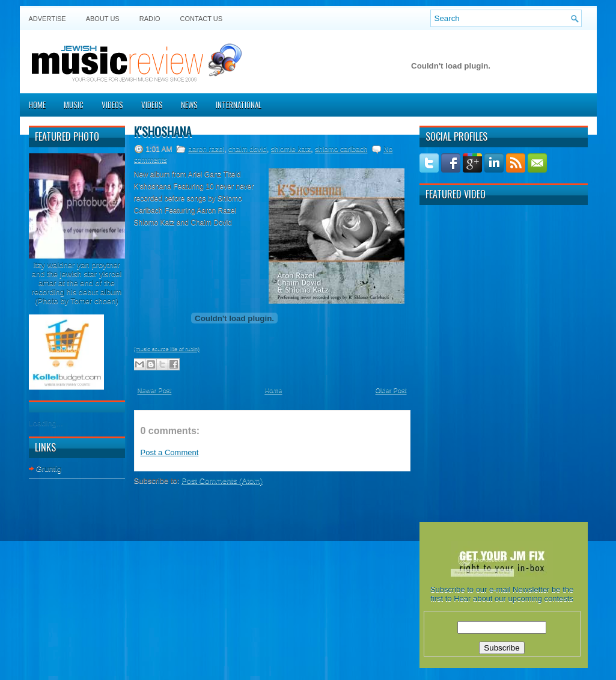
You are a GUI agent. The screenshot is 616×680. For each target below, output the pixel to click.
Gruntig (49, 469)
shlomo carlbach (341, 149)
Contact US (202, 19)
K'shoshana (163, 132)
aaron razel (206, 149)
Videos (112, 105)
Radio (150, 19)
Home (37, 105)
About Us (103, 19)
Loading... (46, 423)
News (189, 105)
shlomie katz (291, 149)
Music (74, 105)
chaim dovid (248, 149)
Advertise (47, 19)
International (239, 105)
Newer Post (155, 390)
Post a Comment (170, 452)
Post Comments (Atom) (222, 481)
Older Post (391, 390)
